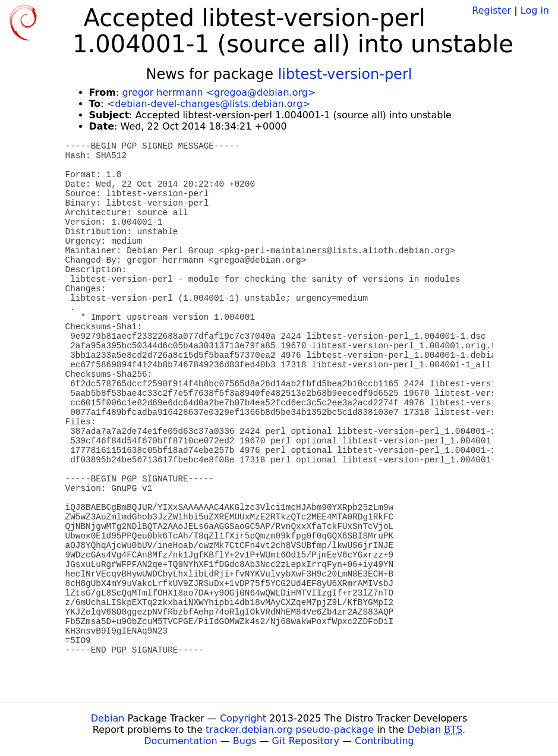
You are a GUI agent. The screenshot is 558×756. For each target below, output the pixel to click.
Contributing (384, 741)
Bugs (245, 741)
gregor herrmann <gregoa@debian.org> (219, 92)
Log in (535, 10)
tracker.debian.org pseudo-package (290, 730)
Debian (108, 718)
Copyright (243, 718)
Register (491, 10)
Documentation (180, 741)
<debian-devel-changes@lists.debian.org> (209, 104)
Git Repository (306, 741)
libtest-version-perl (345, 74)
